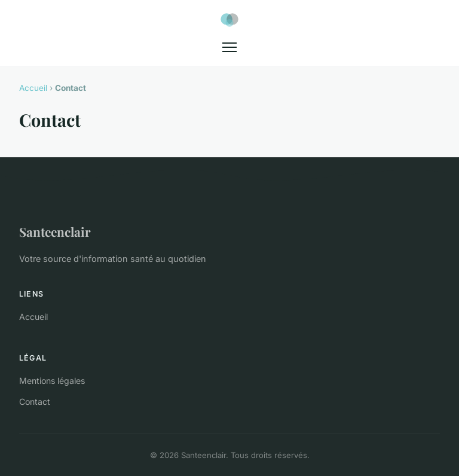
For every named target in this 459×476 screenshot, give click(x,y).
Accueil (33, 88)
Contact (35, 402)
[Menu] (229, 47)
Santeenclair (55, 231)
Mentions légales (52, 381)
